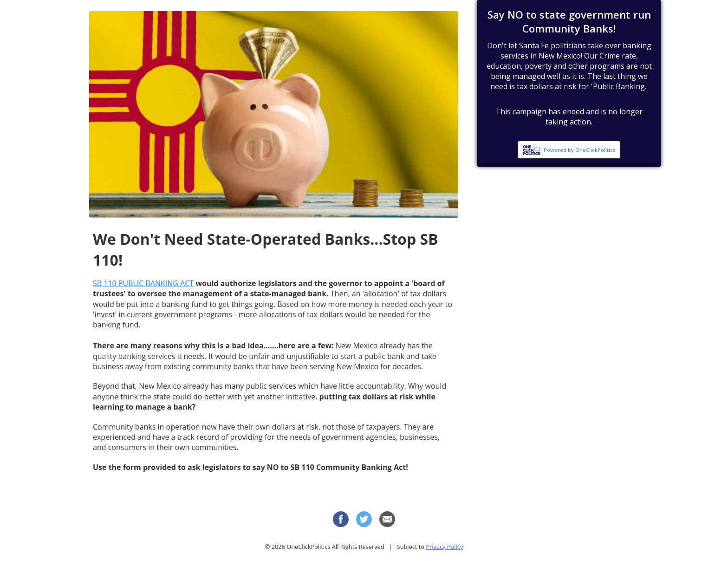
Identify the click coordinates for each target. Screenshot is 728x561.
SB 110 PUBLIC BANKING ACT (143, 283)
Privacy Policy (444, 547)
